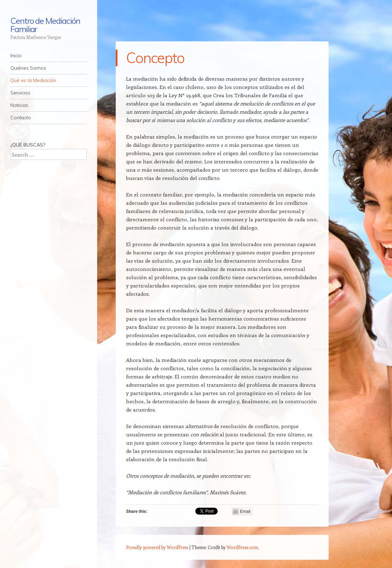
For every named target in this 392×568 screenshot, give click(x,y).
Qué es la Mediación (33, 80)
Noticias (19, 105)
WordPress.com (242, 547)
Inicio (16, 55)
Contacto (21, 118)
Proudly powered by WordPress (157, 547)
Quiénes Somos (28, 68)
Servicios (20, 93)
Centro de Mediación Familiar (45, 25)
